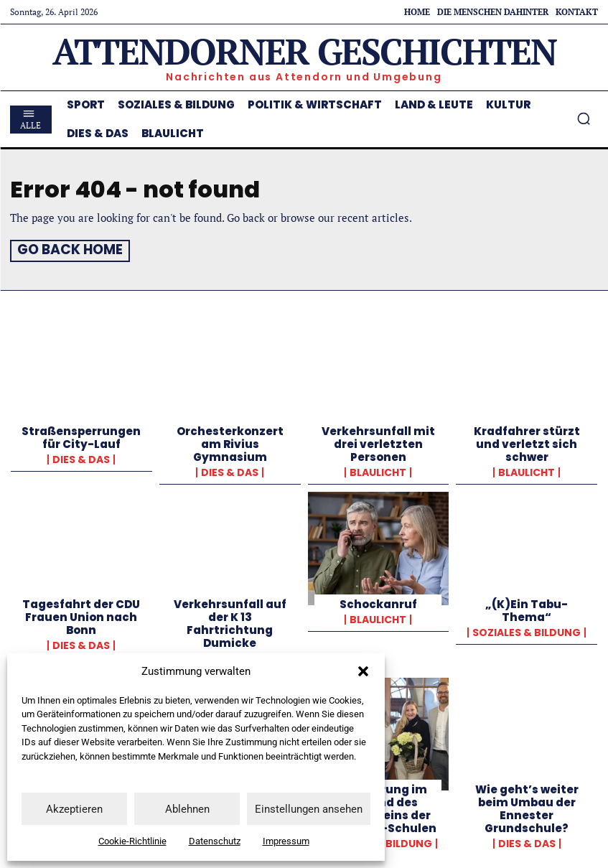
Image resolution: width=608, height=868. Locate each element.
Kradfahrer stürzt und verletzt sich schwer (527, 443)
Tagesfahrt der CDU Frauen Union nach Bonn (81, 615)
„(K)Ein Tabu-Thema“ (527, 608)
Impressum (286, 841)
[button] (363, 671)
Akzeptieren (74, 809)
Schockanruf (378, 602)
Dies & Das (81, 458)
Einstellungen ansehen (309, 809)
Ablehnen (187, 809)
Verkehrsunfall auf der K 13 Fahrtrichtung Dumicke (230, 621)
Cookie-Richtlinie (132, 841)
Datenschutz (215, 841)
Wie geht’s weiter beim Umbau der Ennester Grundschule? (527, 807)
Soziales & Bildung (527, 630)
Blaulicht (378, 471)
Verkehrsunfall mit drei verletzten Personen (378, 443)
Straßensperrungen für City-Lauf (81, 436)
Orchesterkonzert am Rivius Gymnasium (230, 443)
